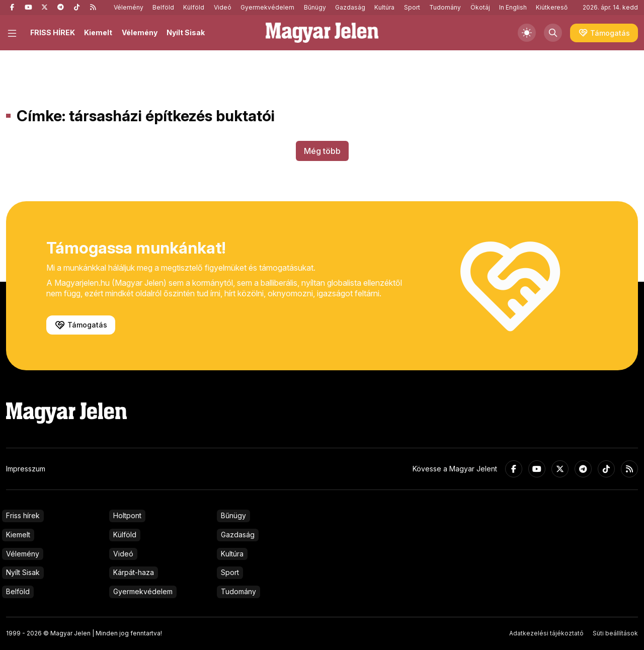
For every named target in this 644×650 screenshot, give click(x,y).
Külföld (194, 7)
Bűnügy (315, 7)
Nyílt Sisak (186, 32)
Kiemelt (98, 32)
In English (513, 7)
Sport (412, 7)
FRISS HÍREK (53, 32)
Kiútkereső (552, 7)
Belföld (163, 7)
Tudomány (445, 7)
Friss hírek (23, 515)
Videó (223, 7)
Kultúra (384, 7)
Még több (322, 151)
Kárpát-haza (134, 572)
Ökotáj (480, 7)
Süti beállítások (615, 633)
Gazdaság (350, 7)
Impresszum (26, 469)
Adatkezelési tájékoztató (546, 633)
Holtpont (127, 515)
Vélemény (129, 7)
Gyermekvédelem (267, 7)
